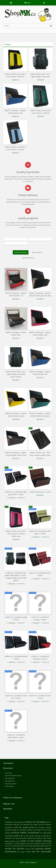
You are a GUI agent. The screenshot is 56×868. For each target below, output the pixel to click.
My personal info (11, 784)
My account (8, 768)
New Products (37, 252)
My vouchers (10, 786)
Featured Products (21, 252)
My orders (9, 773)
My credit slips (10, 778)
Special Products (28, 258)
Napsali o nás (9, 804)
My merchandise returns (14, 776)
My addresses (10, 781)
